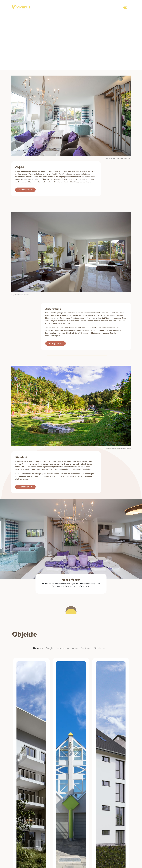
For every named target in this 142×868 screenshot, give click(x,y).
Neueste (38, 648)
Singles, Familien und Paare (62, 648)
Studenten (100, 648)
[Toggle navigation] (125, 7)
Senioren (86, 648)
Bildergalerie (25, 190)
